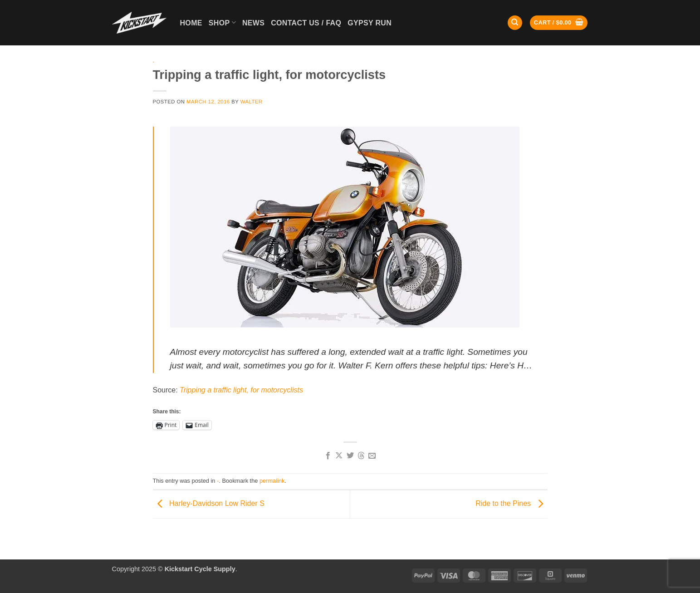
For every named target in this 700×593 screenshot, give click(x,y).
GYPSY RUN (370, 23)
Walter (252, 102)
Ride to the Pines (511, 504)
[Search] (515, 23)
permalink (272, 481)
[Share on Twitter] (350, 456)
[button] (559, 23)
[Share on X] (339, 456)
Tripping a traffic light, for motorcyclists (241, 390)
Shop (222, 22)
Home (191, 23)
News (253, 23)
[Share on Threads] (361, 456)
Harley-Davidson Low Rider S (209, 504)
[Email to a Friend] (372, 456)
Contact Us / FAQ (306, 23)
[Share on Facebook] (328, 456)
